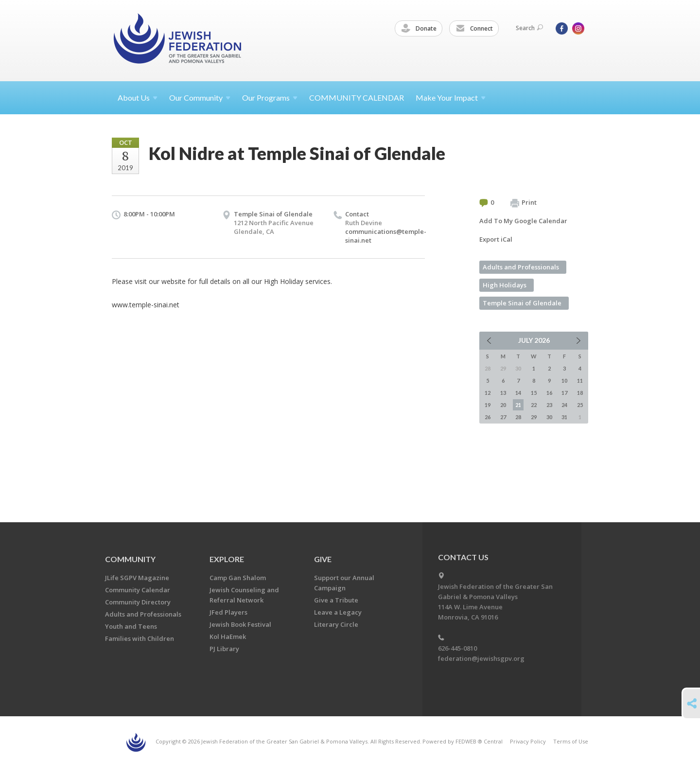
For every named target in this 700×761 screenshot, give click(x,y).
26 (488, 417)
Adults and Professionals (521, 267)
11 (580, 380)
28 (518, 417)
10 (564, 380)
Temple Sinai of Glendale (273, 214)
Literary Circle (336, 624)
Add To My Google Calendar (523, 221)
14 (518, 393)
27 (503, 417)
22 (534, 405)
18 (580, 393)
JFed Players (228, 612)
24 (564, 405)
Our (270, 97)
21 (518, 405)
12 (488, 393)
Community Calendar (138, 590)
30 (549, 417)
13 (503, 393)
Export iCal (496, 239)
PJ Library (224, 649)
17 (564, 393)
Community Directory (138, 602)
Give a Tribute (336, 600)
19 (488, 405)
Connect (474, 29)
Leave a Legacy (338, 612)
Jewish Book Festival (240, 624)
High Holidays (505, 285)
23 (549, 405)
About (138, 97)
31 (564, 417)
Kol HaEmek (228, 637)
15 (534, 393)
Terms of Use (571, 741)
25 (580, 405)
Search (529, 28)
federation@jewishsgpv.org (481, 658)
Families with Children (140, 638)
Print (524, 203)
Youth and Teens (131, 626)
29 (534, 417)
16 (549, 393)
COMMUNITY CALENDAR (357, 97)
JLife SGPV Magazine (137, 578)
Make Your (451, 97)
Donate (419, 29)
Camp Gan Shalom (238, 578)
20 (503, 405)
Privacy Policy (528, 741)
